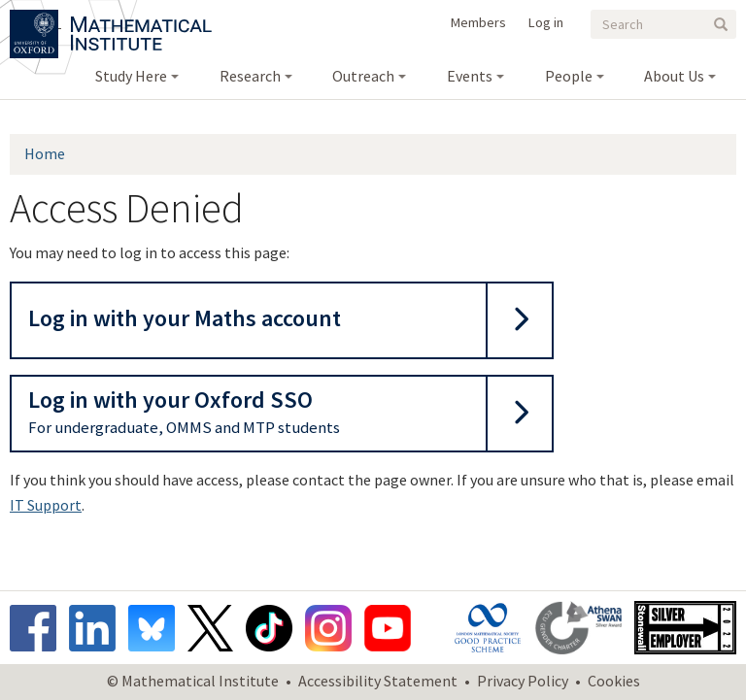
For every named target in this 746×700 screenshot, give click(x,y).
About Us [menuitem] (674, 76)
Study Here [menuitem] (131, 76)
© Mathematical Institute (193, 681)
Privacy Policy (523, 681)
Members (478, 22)
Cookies (614, 681)
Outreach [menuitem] (363, 76)
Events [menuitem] (470, 76)
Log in (546, 22)
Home (45, 153)
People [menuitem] (569, 76)
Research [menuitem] (250, 76)
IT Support (46, 505)
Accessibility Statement (378, 681)
